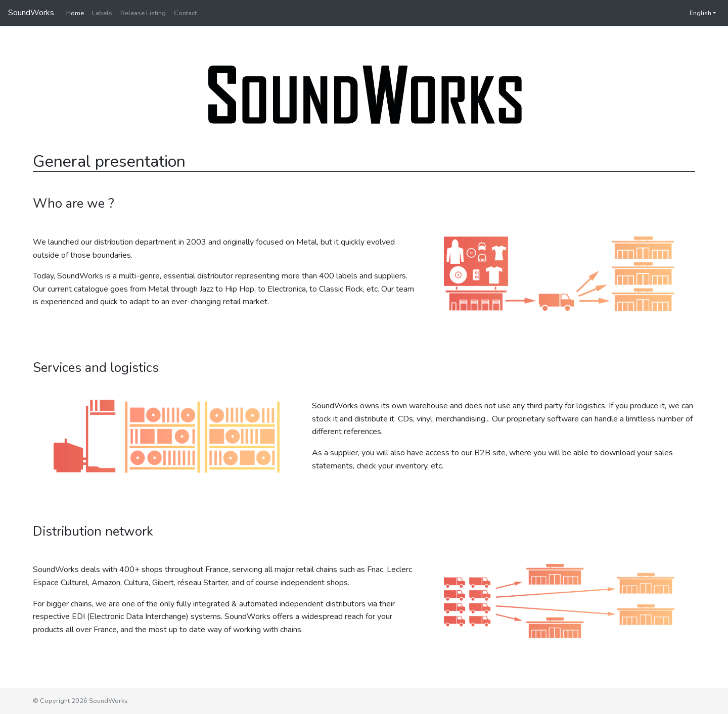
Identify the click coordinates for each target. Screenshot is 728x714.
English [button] (695, 13)
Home (75, 13)
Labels (102, 13)
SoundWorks (31, 13)
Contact (185, 13)
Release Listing (143, 13)
